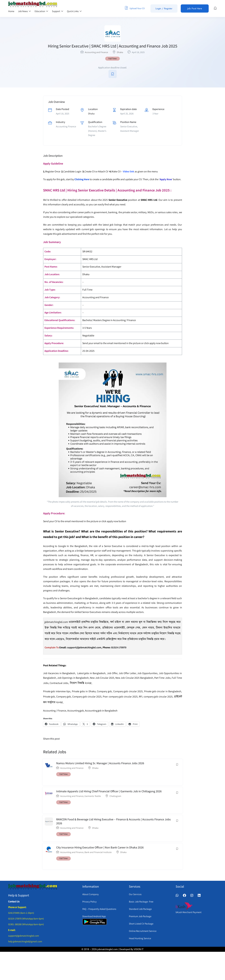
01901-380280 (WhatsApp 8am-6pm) (26, 924)
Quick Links (74, 11)
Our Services (135, 894)
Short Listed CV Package (141, 924)
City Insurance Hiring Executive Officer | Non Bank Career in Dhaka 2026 (100, 847)
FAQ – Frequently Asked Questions (99, 909)
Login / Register (164, 8)
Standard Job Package (140, 909)
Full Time (112, 59)
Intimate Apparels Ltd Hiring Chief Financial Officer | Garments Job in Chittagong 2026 (109, 791)
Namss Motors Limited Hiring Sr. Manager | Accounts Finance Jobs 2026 (100, 763)
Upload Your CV (135, 8)
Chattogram (115, 796)
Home (11, 11)
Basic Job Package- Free (141, 902)
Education (41, 11)
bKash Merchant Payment (189, 912)
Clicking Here (82, 179)
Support (58, 11)
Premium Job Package (140, 916)
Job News (24, 11)
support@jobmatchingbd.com (24, 936)
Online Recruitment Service (143, 931)
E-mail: (12, 930)
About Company (91, 894)
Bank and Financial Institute (98, 852)
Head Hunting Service (140, 938)
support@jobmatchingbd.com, (85, 647)
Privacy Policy (89, 902)
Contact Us (14, 901)
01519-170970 (119, 647)
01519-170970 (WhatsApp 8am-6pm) (26, 919)
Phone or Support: (17, 907)
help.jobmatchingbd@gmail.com (25, 941)
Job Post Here (195, 8)
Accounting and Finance (96, 52)
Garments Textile (93, 796)
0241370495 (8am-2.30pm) (21, 913)
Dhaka (120, 52)
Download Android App (94, 916)
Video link (129, 171)
